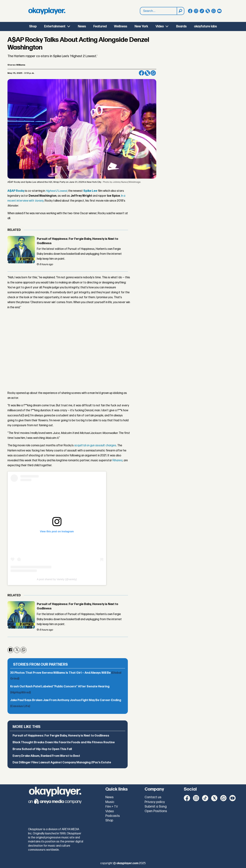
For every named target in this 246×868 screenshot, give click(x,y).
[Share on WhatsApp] (153, 73)
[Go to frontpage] (47, 11)
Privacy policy (155, 802)
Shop (33, 26)
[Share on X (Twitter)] (147, 73)
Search (140, 7)
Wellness (121, 26)
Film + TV (112, 807)
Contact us (153, 797)
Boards (181, 26)
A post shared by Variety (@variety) (57, 579)
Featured (100, 26)
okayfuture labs (205, 26)
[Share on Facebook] (142, 73)
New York (141, 26)
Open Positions (156, 811)
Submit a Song (156, 807)
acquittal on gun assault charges (95, 446)
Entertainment (55, 26)
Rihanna (118, 460)
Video (160, 26)
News (82, 26)
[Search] (180, 11)
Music (110, 802)
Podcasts (113, 816)
